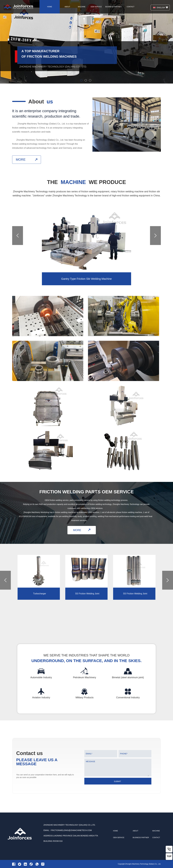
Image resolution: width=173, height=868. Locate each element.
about (67, 7)
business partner (114, 7)
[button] (155, 238)
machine (82, 7)
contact (130, 7)
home (50, 7)
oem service (96, 7)
